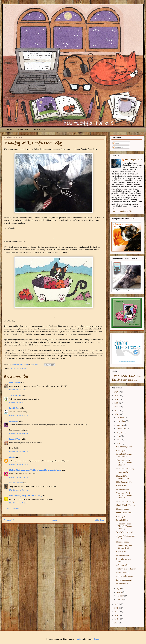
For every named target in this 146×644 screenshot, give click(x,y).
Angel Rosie (23, 130)
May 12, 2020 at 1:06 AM (19, 390)
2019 (117, 604)
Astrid (115, 376)
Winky (136, 380)
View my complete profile (121, 211)
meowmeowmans (16, 483)
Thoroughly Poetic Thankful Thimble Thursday (124, 463)
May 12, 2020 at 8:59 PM (19, 490)
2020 (117, 414)
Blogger (97, 639)
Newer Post (9, 520)
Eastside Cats (14, 408)
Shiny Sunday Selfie (124, 482)
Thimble (117, 380)
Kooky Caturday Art (124, 580)
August (120, 432)
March (120, 592)
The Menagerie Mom (134, 160)
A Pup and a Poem (123, 565)
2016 (117, 615)
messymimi (14, 421)
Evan (132, 376)
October (120, 425)
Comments (118, 147)
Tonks (131, 380)
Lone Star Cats (15, 383)
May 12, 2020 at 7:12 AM (19, 403)
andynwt (80, 639)
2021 (117, 410)
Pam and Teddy (15, 439)
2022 (117, 407)
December (121, 417)
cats (14, 368)
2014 (117, 623)
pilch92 (12, 457)
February (120, 596)
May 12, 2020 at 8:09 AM (19, 452)
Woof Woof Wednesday (125, 469)
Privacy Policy (40, 130)
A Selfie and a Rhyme (125, 576)
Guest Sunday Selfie (124, 447)
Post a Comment (13, 509)
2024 (117, 399)
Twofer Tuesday (122, 472)
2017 (117, 612)
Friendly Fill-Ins (123, 489)
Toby (24, 368)
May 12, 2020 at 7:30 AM (19, 416)
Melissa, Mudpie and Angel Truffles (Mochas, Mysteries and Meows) (35, 470)
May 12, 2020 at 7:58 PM (19, 477)
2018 (117, 608)
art (11, 368)
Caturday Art (121, 450)
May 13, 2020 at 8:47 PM (19, 503)
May (119, 444)
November (121, 421)
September (121, 429)
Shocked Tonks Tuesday (126, 505)
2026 (117, 392)
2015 (117, 619)
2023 (117, 403)
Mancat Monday (123, 509)
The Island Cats (15, 395)
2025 (117, 396)
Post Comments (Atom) (59, 527)
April (119, 588)
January (120, 600)
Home (9, 130)
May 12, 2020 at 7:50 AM (19, 434)
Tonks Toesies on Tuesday (126, 569)
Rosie (19, 368)
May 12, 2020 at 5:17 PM (19, 465)
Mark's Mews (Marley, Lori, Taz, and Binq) (26, 496)
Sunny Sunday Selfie (124, 513)
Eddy (124, 376)
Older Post (99, 520)
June (119, 440)
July (119, 436)
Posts (116, 143)
